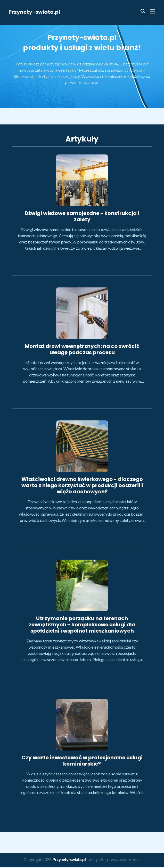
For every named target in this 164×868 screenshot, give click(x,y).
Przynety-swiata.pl (34, 12)
